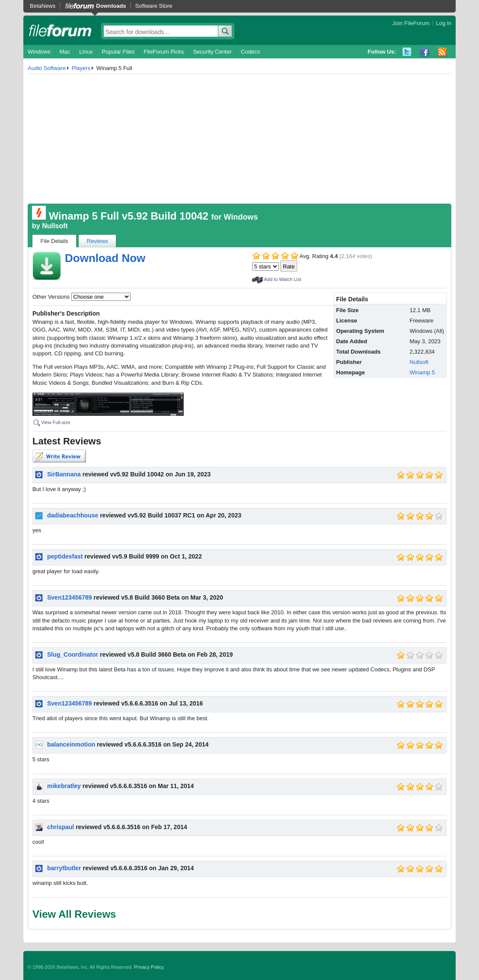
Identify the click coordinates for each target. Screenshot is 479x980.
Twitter (407, 52)
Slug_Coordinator (73, 654)
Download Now (105, 258)
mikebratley (64, 786)
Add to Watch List (283, 279)
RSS (442, 52)
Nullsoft (55, 226)
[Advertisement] (239, 139)
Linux (86, 52)
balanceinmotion (71, 744)
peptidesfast (65, 556)
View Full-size (56, 422)
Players (81, 68)
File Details (54, 241)
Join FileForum (411, 23)
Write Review (59, 456)
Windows (39, 52)
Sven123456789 (70, 597)
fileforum (60, 30)
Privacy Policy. (149, 967)
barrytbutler (64, 868)
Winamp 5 (423, 372)
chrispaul (61, 827)
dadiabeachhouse (73, 515)
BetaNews (43, 6)
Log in (444, 23)
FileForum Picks (164, 52)
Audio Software (47, 68)
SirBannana (64, 474)
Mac (65, 52)
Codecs (250, 52)
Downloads (111, 6)
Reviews (97, 241)
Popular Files (118, 52)
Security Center (212, 52)
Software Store (154, 6)
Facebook (425, 52)
